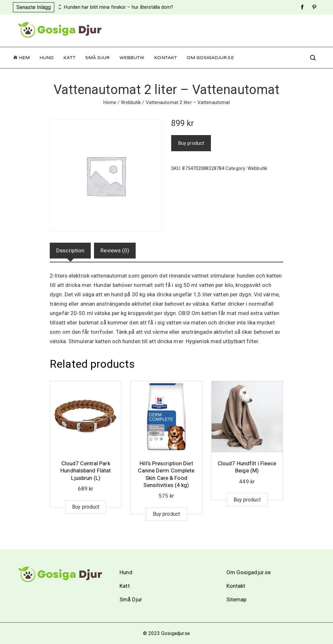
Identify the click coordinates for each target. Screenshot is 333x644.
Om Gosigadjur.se (210, 58)
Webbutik (132, 58)
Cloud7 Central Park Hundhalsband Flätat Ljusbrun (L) (86, 470)
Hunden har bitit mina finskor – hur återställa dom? (119, 7)
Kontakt (166, 58)
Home (110, 102)
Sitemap (237, 599)
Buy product (191, 143)
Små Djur (98, 58)
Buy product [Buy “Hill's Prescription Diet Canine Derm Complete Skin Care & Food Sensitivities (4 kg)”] (166, 514)
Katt (69, 58)
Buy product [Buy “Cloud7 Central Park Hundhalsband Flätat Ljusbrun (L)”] (86, 507)
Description (70, 250)
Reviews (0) (115, 250)
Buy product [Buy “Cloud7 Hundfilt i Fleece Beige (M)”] (247, 500)
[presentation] (59, 5)
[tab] (70, 251)
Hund (47, 58)
